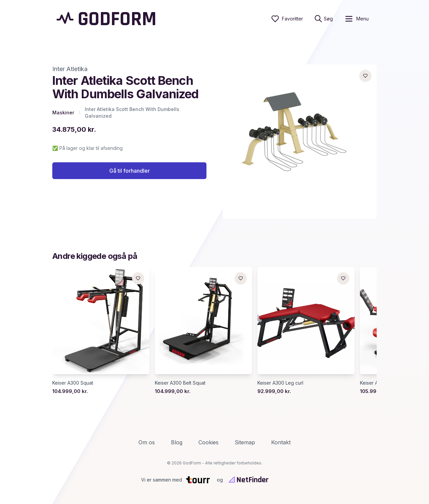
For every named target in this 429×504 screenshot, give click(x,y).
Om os (147, 442)
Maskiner (63, 113)
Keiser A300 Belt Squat (180, 383)
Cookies (208, 442)
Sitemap (245, 442)
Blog (177, 442)
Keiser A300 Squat (73, 383)
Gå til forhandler (130, 171)
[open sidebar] (356, 19)
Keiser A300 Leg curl (280, 383)
